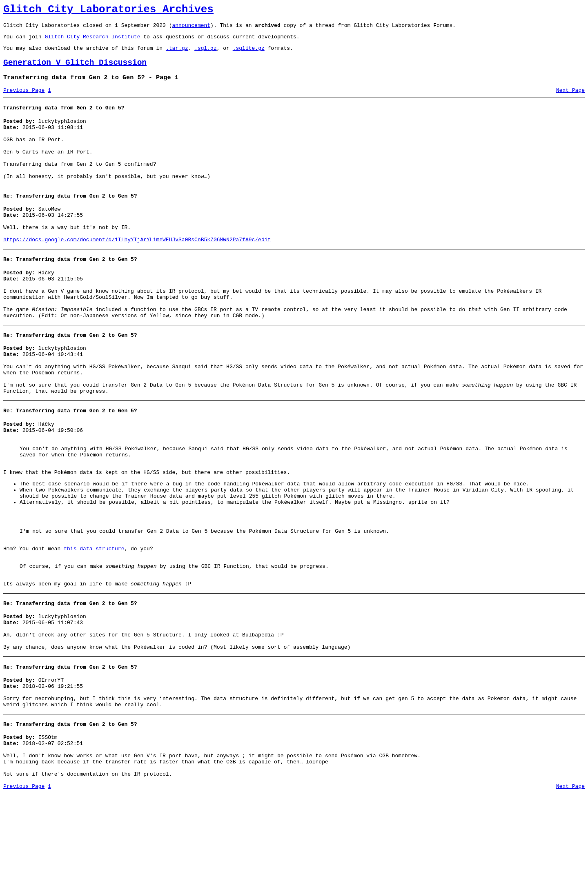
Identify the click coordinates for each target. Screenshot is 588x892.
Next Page (570, 100)
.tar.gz (177, 54)
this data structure (94, 618)
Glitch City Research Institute (92, 41)
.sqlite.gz (249, 54)
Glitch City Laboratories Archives (108, 11)
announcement (191, 29)
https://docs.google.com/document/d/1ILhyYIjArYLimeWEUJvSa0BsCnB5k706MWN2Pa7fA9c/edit (137, 269)
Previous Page (24, 100)
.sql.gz (206, 54)
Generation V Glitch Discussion (75, 70)
